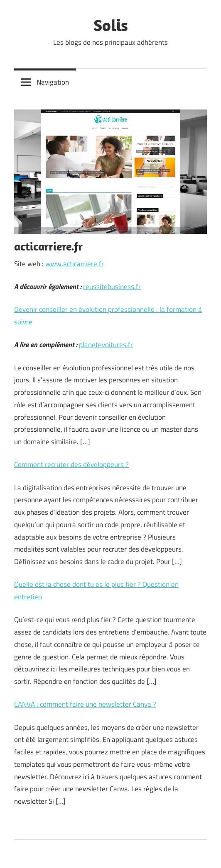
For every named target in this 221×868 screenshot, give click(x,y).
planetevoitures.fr (106, 345)
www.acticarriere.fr (75, 264)
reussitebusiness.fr (112, 287)
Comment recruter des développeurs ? (71, 464)
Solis (111, 25)
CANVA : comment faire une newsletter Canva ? (85, 704)
